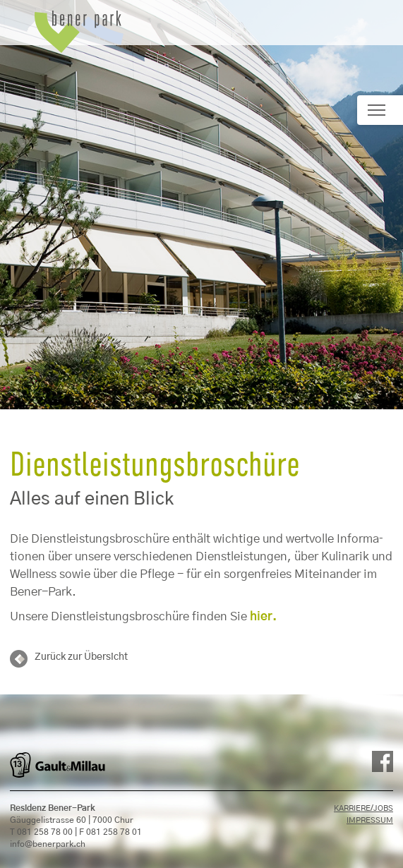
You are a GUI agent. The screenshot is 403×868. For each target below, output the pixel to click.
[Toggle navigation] (380, 110)
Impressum (370, 820)
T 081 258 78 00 (41, 832)
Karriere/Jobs (363, 808)
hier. (263, 616)
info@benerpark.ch (48, 844)
